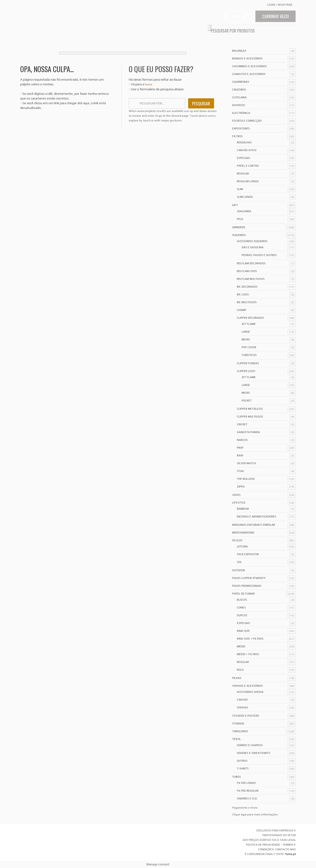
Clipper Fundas (248, 363)
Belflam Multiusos (251, 279)
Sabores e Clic (247, 798)
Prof (240, 448)
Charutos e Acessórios (249, 74)
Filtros (237, 136)
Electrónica (241, 113)
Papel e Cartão (248, 166)
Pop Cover (249, 347)
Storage (238, 723)
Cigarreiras (241, 82)
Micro (246, 339)
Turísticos (249, 355)
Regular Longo (248, 181)
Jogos (236, 495)
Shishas (243, 707)
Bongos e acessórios (247, 58)
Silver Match (246, 463)
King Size (243, 631)
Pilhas (237, 678)
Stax (240, 471)
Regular (243, 174)
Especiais (243, 158)
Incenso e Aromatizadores (257, 517)
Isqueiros (239, 235)
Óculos (237, 540)
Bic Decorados (247, 287)
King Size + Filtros (250, 639)
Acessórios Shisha (250, 692)
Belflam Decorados (251, 263)
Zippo (241, 487)
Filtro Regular (248, 791)
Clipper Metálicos (250, 409)
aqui (244, 814)
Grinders (239, 227)
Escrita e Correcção (247, 121)
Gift (235, 205)
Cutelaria (239, 97)
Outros (242, 761)
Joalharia (244, 211)
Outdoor (239, 570)
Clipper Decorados (250, 318)
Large (246, 332)
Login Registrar (280, 5)
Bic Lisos (243, 294)
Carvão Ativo (247, 150)
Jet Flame (249, 324)
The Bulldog (246, 479)
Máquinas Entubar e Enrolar (254, 525)
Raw (240, 455)
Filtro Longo (246, 783)
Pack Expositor (248, 554)
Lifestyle (239, 503)
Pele (240, 219)
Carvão (242, 700)
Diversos (239, 105)
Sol (239, 562)
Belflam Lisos (247, 271)
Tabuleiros (240, 731)
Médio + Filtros (248, 654)
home (149, 84)
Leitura (242, 546)
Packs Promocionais (247, 586)
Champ (242, 310)
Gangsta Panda (248, 432)
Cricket (242, 424)
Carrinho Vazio (276, 16)
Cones (241, 608)
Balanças (239, 51)
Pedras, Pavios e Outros (259, 255)
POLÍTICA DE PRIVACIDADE (263, 845)
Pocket (247, 401)
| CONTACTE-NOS (284, 849)
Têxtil (237, 739)
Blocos (242, 600)
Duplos (242, 615)
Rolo (240, 670)
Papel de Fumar (243, 594)
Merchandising (243, 533)
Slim (240, 189)
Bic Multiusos (247, 302)
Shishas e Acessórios (247, 686)
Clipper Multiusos (250, 417)
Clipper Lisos (246, 371)
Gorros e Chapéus (250, 745)
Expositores (241, 128)
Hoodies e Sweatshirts (254, 753)
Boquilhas (244, 142)
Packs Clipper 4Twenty (249, 578)
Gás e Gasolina (253, 247)
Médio (241, 646)
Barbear (243, 509)
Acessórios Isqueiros (252, 241)
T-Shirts (243, 769)
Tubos (237, 777)
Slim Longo (245, 197)
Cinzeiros (239, 90)
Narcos (242, 440)
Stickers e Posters (246, 716)
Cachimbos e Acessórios (249, 66)
